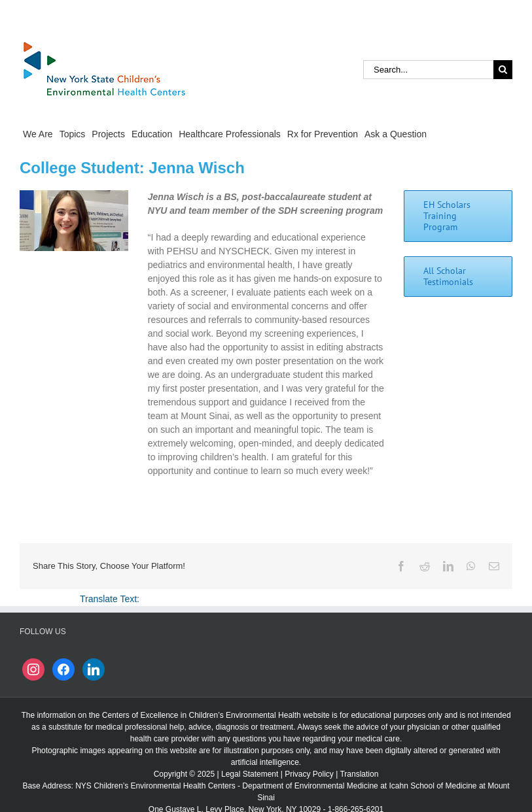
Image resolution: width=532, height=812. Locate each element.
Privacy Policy (309, 774)
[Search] (503, 70)
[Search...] (428, 70)
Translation (359, 774)
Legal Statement (250, 774)
